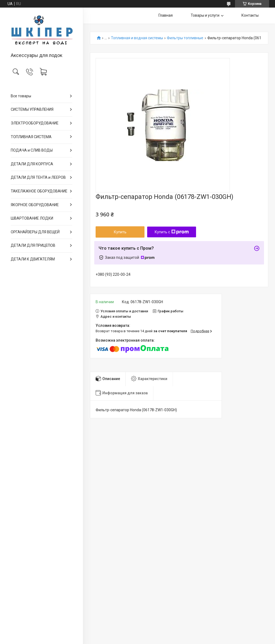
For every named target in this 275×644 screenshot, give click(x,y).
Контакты (250, 15)
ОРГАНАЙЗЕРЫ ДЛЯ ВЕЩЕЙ (35, 232)
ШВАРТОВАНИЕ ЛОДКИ (32, 218)
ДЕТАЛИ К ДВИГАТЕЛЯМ (33, 259)
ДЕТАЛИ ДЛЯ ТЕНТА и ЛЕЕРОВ (38, 177)
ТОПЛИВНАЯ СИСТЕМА (31, 137)
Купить (120, 232)
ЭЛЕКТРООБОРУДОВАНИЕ (35, 123)
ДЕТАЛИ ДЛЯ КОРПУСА (32, 164)
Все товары (21, 96)
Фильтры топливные (185, 38)
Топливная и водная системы (137, 38)
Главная (166, 15)
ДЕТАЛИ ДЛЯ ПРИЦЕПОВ (33, 245)
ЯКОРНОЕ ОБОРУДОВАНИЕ (35, 205)
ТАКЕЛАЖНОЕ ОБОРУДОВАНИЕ (39, 191)
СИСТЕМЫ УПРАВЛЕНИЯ (32, 109)
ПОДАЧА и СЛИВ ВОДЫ (32, 150)
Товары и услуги (205, 15)
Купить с (172, 232)
